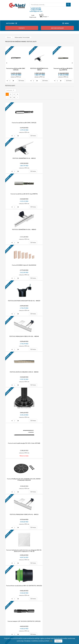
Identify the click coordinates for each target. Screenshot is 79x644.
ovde (51, 641)
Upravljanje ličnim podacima (50, 607)
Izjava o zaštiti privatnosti (14, 612)
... (7, 97)
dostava (37, 530)
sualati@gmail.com (36, 11)
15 (11, 97)
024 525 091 (36, 8)
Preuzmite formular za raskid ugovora (53, 609)
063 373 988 (36, 10)
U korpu (21, 80)
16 (14, 97)
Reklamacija (10, 609)
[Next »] (18, 97)
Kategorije (11, 23)
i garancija (43, 539)
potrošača (41, 548)
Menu (66, 23)
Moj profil (45, 605)
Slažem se (58, 641)
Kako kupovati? (11, 602)
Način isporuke (11, 607)
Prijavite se (68, 516)
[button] (11, 90)
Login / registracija (48, 602)
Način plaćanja (11, 605)
